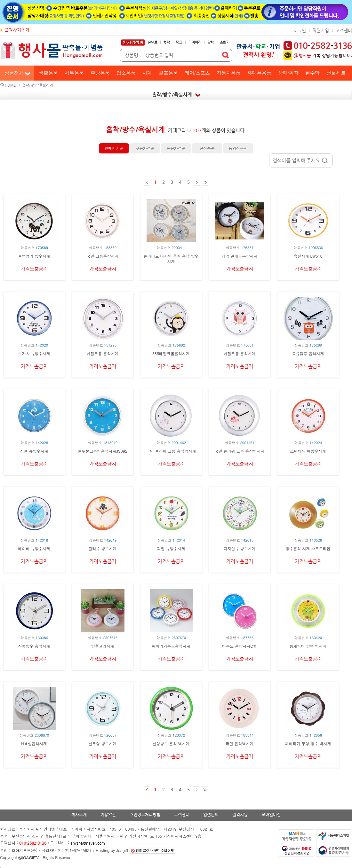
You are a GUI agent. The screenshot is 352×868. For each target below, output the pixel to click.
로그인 (300, 30)
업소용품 (126, 73)
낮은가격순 (145, 148)
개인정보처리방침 (145, 814)
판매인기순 (114, 148)
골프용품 (168, 73)
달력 (211, 42)
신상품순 (207, 148)
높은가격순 (176, 148)
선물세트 (336, 73)
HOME (10, 85)
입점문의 (211, 814)
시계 (147, 73)
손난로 (153, 42)
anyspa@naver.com (88, 843)
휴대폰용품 (259, 73)
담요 (179, 42)
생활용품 (48, 73)
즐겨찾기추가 (17, 30)
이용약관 (108, 814)
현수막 (312, 73)
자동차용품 (229, 73)
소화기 (225, 42)
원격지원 (240, 814)
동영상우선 (238, 148)
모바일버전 (271, 814)
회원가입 (321, 30)
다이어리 (195, 42)
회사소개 (79, 814)
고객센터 (344, 30)
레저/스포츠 (197, 73)
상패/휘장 (288, 73)
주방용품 (100, 73)
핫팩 (167, 42)
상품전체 (14, 73)
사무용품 (74, 73)
